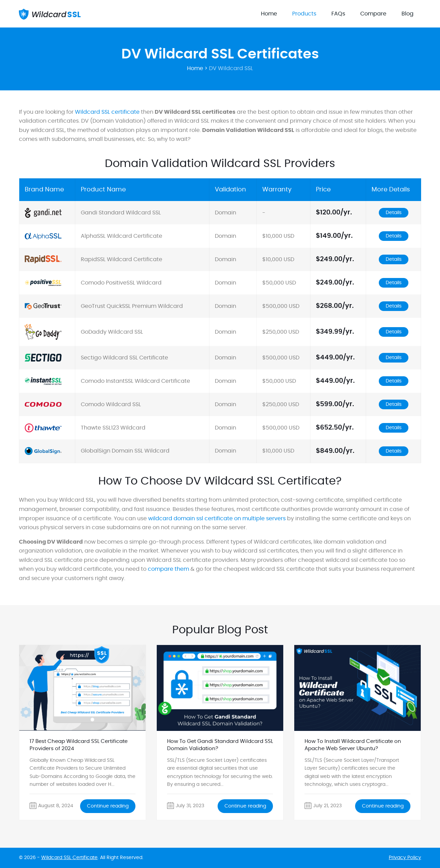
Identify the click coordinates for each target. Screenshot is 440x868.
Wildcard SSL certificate (107, 112)
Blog (408, 14)
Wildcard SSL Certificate (69, 858)
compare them (168, 569)
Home (269, 14)
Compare (373, 14)
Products (304, 14)
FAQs (338, 14)
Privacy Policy (405, 858)
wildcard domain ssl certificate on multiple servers (217, 519)
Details (394, 213)
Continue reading (108, 806)
